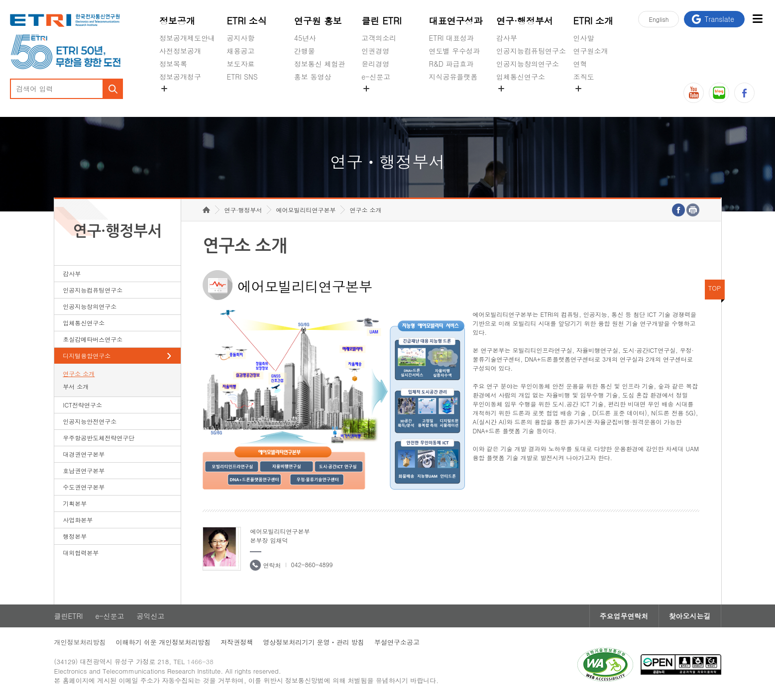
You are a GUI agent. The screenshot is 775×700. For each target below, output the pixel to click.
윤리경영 (375, 64)
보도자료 (240, 64)
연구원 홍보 (318, 21)
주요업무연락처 (624, 616)
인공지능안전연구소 (90, 421)
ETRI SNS (242, 77)
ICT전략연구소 (82, 405)
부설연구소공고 (397, 642)
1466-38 (200, 661)
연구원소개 (591, 51)
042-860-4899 (312, 564)
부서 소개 (76, 386)
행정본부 (75, 536)
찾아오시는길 (690, 616)
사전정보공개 (180, 51)
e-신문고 (376, 77)
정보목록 (173, 64)
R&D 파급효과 (451, 64)
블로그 (719, 93)
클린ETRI (69, 616)
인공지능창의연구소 (528, 64)
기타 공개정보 (596, 100)
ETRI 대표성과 (452, 38)
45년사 (305, 38)
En (659, 19)
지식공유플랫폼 (453, 77)
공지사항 (240, 38)
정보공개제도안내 (187, 38)
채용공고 (240, 51)
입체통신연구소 (521, 77)
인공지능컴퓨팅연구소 (531, 51)
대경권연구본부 (84, 454)
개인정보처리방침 (80, 642)
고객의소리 (379, 38)
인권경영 (375, 51)
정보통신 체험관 (320, 64)
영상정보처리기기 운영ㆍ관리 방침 (314, 642)
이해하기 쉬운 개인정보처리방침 (164, 642)
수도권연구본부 (84, 487)
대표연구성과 (456, 21)
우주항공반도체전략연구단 (99, 438)
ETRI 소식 (247, 21)
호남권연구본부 (84, 470)
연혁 (580, 64)
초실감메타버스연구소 (531, 100)
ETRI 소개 (594, 21)
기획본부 (75, 503)
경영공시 (173, 100)
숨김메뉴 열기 (164, 89)
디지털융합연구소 (87, 355)
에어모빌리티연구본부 (306, 210)
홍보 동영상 (313, 77)
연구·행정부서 (525, 21)
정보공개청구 (180, 77)
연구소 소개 (79, 373)
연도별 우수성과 (455, 51)
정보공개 (177, 21)
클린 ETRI (382, 21)
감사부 (507, 38)
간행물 (305, 51)
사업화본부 (78, 520)
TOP (715, 288)
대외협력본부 (81, 552)
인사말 (584, 38)
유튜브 (694, 93)
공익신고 (375, 100)
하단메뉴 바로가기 (0, 0)
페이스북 (744, 93)
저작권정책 (237, 642)
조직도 (584, 77)
